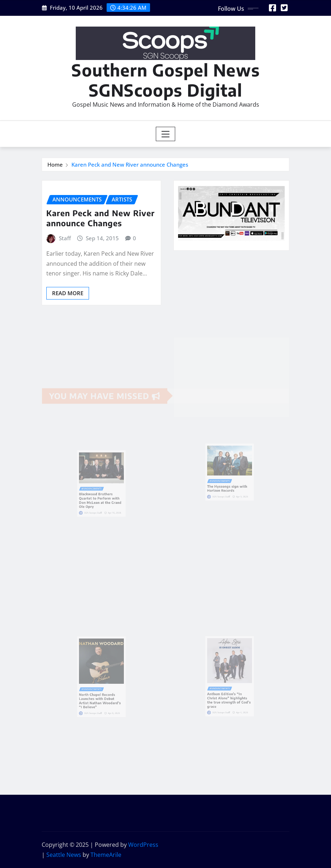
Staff (65, 238)
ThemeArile (106, 855)
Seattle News (64, 855)
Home (55, 164)
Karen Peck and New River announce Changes (130, 164)
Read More (68, 293)
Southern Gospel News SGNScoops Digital (166, 80)
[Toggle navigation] (166, 134)
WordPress (143, 845)
